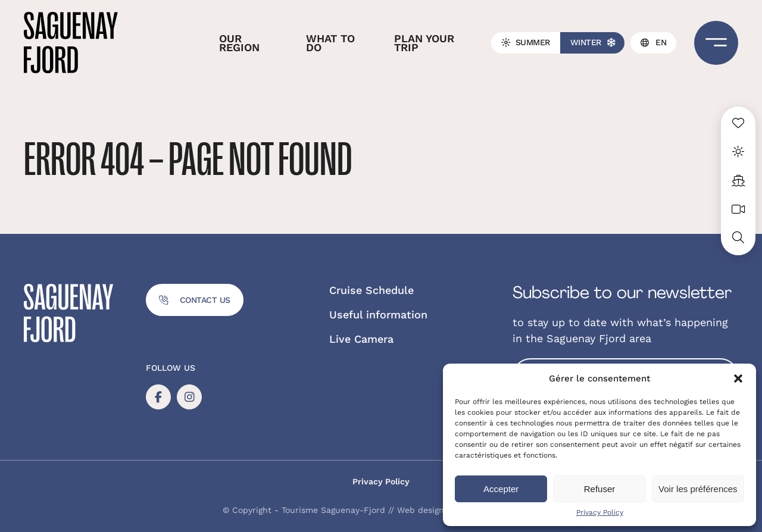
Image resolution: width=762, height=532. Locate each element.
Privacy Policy (600, 512)
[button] (738, 378)
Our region (239, 43)
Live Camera (361, 339)
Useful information (378, 314)
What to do (330, 43)
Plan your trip (424, 43)
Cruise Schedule (371, 290)
